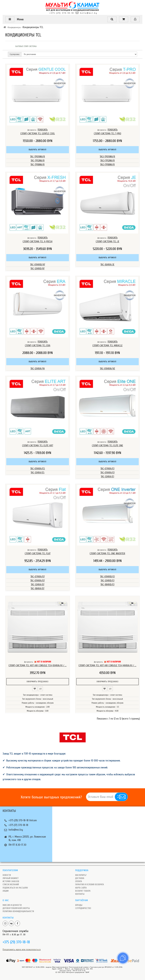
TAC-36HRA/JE (107, 265)
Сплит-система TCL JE (107, 242)
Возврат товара (83, 891)
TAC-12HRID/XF (38, 269)
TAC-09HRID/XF (38, 265)
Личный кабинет (11, 878)
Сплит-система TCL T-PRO (107, 134)
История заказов (11, 881)
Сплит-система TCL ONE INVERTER (107, 554)
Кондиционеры (14, 27)
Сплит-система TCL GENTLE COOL (38, 134)
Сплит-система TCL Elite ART (38, 446)
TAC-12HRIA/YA (38, 369)
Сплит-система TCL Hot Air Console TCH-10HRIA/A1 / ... (38, 665)
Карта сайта (81, 888)
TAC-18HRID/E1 (107, 585)
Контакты (80, 894)
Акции (6, 891)
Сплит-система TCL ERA (38, 346)
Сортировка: (15, 54)
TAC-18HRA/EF (38, 589)
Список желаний (11, 884)
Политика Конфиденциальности (18, 911)
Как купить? (81, 875)
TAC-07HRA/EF (38, 577)
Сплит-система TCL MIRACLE (107, 346)
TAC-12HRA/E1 (107, 477)
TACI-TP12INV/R (107, 161)
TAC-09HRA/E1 (107, 473)
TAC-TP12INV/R (38, 161)
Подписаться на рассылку (15, 888)
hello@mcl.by (89, 13)
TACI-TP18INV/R (107, 165)
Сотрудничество (83, 908)
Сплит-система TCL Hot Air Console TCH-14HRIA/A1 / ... (107, 665)
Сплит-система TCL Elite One (107, 446)
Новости (7, 875)
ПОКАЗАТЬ (43, 130)
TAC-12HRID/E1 (107, 581)
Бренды (79, 905)
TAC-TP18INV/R (38, 165)
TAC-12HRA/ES (38, 473)
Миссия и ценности (12, 905)
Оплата (79, 881)
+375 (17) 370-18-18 (18, 825)
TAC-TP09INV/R (38, 157)
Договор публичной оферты (16, 908)
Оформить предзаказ (38, 682)
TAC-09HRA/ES (38, 469)
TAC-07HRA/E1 (107, 469)
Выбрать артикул (38, 150)
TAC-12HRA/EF (38, 585)
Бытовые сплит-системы (26, 46)
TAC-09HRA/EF (38, 581)
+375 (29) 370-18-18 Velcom (23, 820)
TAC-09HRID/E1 (107, 577)
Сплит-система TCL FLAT (38, 554)
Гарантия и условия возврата (90, 884)
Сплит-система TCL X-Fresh (38, 242)
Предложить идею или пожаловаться (22, 949)
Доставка (80, 878)
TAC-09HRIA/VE (107, 369)
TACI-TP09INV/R (107, 157)
